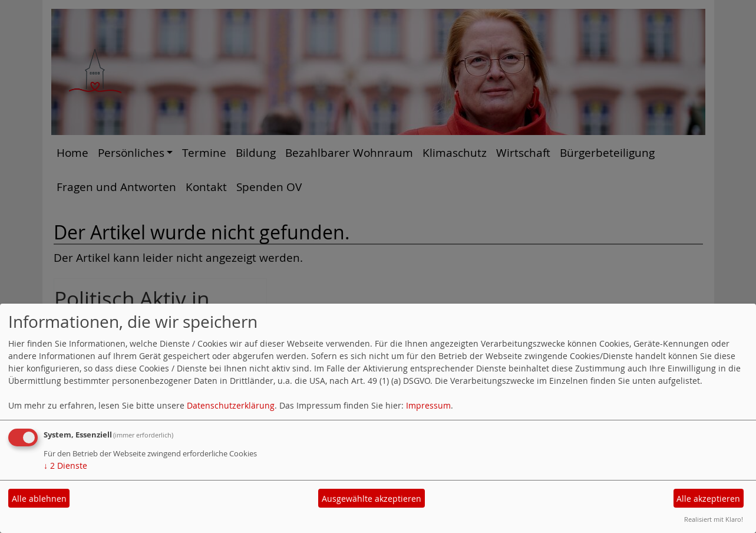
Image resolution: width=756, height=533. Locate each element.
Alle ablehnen (39, 499)
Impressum (428, 405)
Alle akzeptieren (708, 499)
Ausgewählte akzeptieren (372, 499)
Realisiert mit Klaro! (714, 519)
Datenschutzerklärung (231, 405)
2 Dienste (65, 465)
